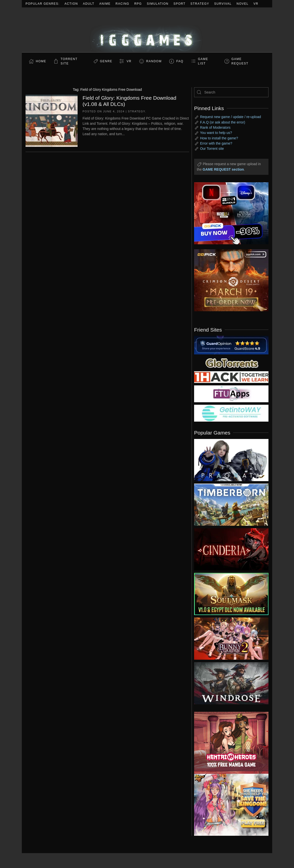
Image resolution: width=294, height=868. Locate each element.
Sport (180, 4)
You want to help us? (216, 133)
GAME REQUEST (240, 61)
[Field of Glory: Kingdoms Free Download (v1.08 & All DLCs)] (52, 120)
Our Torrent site (212, 149)
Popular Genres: (43, 4)
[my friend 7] (231, 413)
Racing (122, 4)
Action (71, 4)
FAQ (180, 61)
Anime (105, 4)
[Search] (231, 92)
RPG (138, 4)
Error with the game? (216, 143)
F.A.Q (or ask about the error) (223, 122)
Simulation (158, 4)
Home (41, 61)
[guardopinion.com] (231, 345)
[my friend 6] (231, 394)
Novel (242, 4)
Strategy (200, 4)
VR (256, 4)
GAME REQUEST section (223, 169)
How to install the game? (219, 138)
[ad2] (228, 743)
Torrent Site (69, 61)
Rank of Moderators (215, 127)
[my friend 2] (231, 363)
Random (154, 61)
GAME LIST (203, 61)
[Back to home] (147, 30)
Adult (89, 4)
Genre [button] (106, 61)
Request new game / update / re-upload (231, 117)
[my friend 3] (231, 377)
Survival (223, 4)
